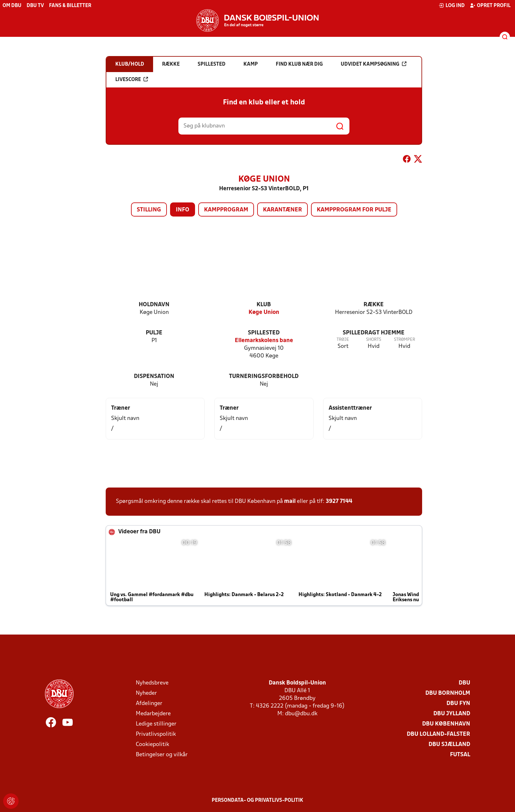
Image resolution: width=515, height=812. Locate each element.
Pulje (154, 333)
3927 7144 (339, 501)
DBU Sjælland (449, 745)
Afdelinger (149, 704)
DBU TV (35, 6)
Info (183, 210)
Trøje (343, 340)
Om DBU (12, 6)
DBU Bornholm (448, 693)
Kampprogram (226, 210)
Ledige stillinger (156, 724)
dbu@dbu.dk (301, 714)
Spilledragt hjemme (374, 333)
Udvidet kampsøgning (374, 64)
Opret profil (490, 5)
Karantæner (282, 210)
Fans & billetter (70, 6)
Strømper (405, 340)
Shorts (374, 340)
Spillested (264, 333)
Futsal (460, 755)
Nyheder (146, 693)
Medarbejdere (153, 714)
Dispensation (154, 377)
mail (290, 501)
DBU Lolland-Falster (438, 734)
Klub (264, 305)
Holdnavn (154, 305)
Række (374, 305)
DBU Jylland (452, 714)
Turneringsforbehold (264, 377)
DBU (464, 683)
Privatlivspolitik (156, 734)
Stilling (149, 210)
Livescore (132, 79)
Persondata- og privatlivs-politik (257, 800)
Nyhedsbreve (152, 683)
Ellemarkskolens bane (264, 341)
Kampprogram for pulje (354, 210)
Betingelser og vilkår (162, 755)
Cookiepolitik (152, 745)
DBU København (446, 724)
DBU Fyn (458, 704)
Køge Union (264, 312)
